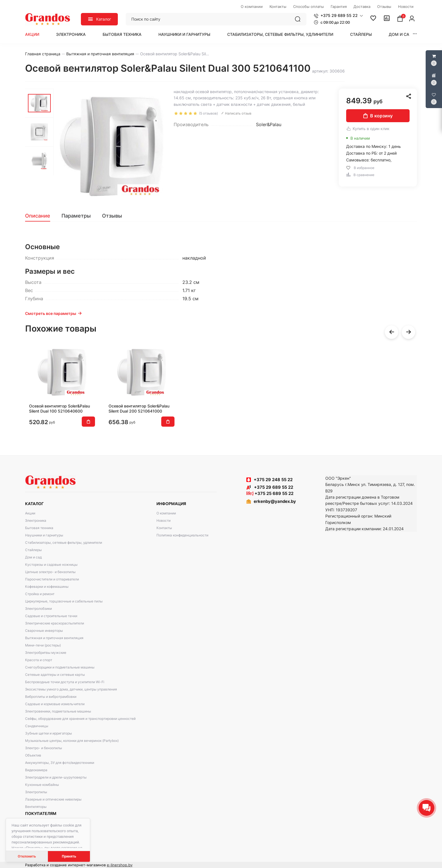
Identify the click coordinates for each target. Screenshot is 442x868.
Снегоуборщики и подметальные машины (60, 667)
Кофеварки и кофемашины (47, 587)
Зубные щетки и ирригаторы (48, 733)
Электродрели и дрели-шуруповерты (56, 777)
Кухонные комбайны (42, 785)
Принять (69, 856)
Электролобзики (38, 609)
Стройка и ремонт (40, 594)
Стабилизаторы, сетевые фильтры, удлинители (280, 34)
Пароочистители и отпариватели (52, 579)
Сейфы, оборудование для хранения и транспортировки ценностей (80, 719)
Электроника (71, 34)
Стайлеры (361, 34)
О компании (166, 513)
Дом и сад (401, 34)
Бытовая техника (122, 34)
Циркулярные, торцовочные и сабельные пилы (64, 601)
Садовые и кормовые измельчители (55, 704)
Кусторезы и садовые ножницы (51, 565)
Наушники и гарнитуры (184, 34)
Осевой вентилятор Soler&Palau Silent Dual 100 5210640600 (59, 408)
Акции (32, 34)
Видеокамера (36, 770)
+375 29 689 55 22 (270, 487)
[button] (338, 16)
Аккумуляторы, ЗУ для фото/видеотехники (60, 763)
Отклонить (27, 856)
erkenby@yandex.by (275, 501)
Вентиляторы (36, 807)
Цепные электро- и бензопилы (50, 572)
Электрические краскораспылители (55, 623)
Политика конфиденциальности (182, 535)
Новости (163, 520)
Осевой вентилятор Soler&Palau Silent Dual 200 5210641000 (139, 408)
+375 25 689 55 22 (270, 493)
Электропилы (36, 792)
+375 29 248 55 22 (273, 480)
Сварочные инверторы (44, 631)
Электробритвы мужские (46, 653)
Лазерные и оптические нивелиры (53, 799)
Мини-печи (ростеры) (43, 645)
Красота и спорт (39, 660)
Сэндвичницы (37, 726)
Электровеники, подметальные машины (58, 711)
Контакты (164, 528)
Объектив (33, 755)
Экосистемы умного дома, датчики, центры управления (71, 689)
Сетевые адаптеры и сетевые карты (55, 675)
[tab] (40, 216)
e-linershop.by (120, 865)
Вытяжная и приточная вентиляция (54, 638)
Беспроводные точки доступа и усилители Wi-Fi (65, 682)
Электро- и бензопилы (44, 748)
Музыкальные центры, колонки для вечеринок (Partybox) (72, 741)
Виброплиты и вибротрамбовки (51, 697)
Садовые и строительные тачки (51, 616)
